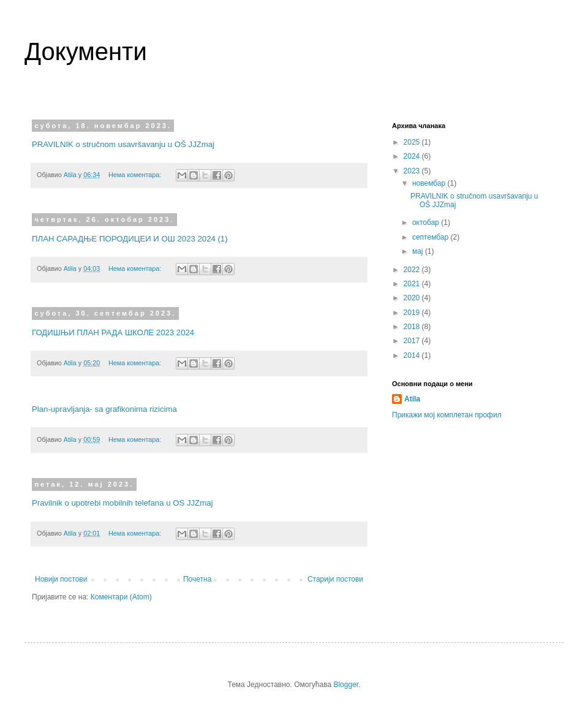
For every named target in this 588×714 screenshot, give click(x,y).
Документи (86, 51)
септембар (432, 237)
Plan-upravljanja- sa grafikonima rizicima (104, 409)
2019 (413, 313)
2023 (413, 171)
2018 (413, 327)
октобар (427, 222)
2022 (413, 270)
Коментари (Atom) (121, 597)
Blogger (346, 685)
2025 (413, 142)
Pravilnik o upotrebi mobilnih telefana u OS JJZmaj (122, 503)
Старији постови (335, 579)
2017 (413, 341)
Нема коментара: (136, 175)
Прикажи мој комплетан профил (447, 415)
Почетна (197, 579)
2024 (413, 156)
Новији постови (61, 579)
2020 (413, 298)
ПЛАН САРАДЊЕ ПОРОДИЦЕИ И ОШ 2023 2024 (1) (130, 239)
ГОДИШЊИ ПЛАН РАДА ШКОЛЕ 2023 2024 (113, 332)
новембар (430, 183)
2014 (413, 355)
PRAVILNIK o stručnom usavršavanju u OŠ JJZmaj (123, 144)
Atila (412, 399)
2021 (413, 284)
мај (419, 251)
